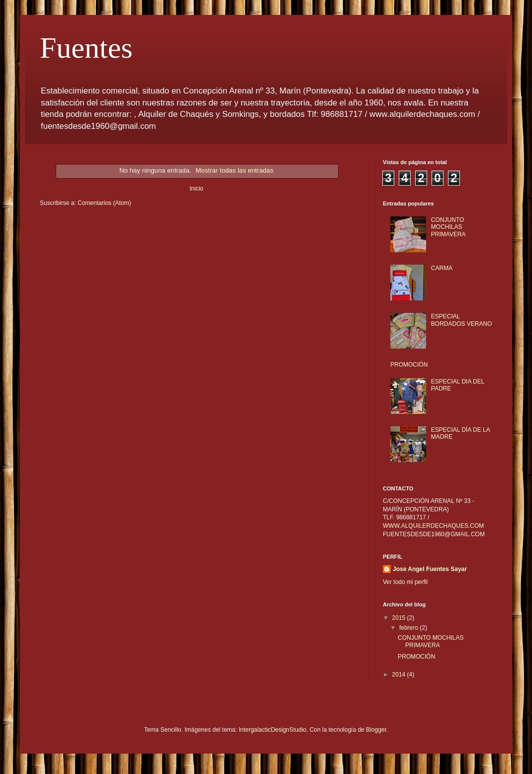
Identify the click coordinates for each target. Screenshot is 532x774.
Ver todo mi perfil (405, 582)
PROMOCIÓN (409, 365)
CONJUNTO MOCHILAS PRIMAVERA (448, 227)
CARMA (442, 268)
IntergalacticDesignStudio (272, 730)
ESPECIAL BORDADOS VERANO (462, 320)
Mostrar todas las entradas (235, 170)
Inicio (196, 189)
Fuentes (86, 48)
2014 (400, 675)
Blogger (376, 730)
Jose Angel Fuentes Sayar (430, 569)
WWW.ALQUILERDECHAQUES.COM (433, 526)
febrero (409, 628)
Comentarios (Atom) (104, 203)
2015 (400, 618)
